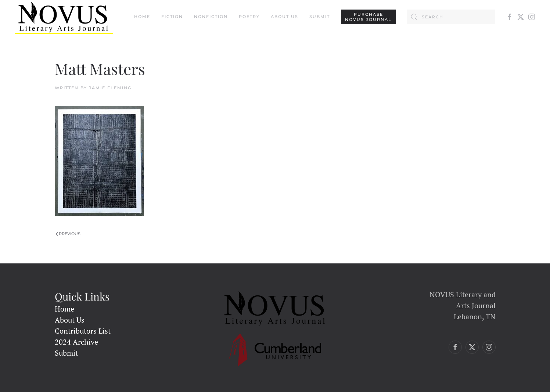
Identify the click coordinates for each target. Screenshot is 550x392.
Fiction (172, 17)
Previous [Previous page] (68, 234)
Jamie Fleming (110, 88)
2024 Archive (76, 342)
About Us (285, 17)
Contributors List (83, 331)
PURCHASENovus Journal (368, 17)
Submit (320, 17)
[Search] (451, 17)
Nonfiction (211, 17)
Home (142, 17)
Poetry (249, 17)
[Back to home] (64, 17)
